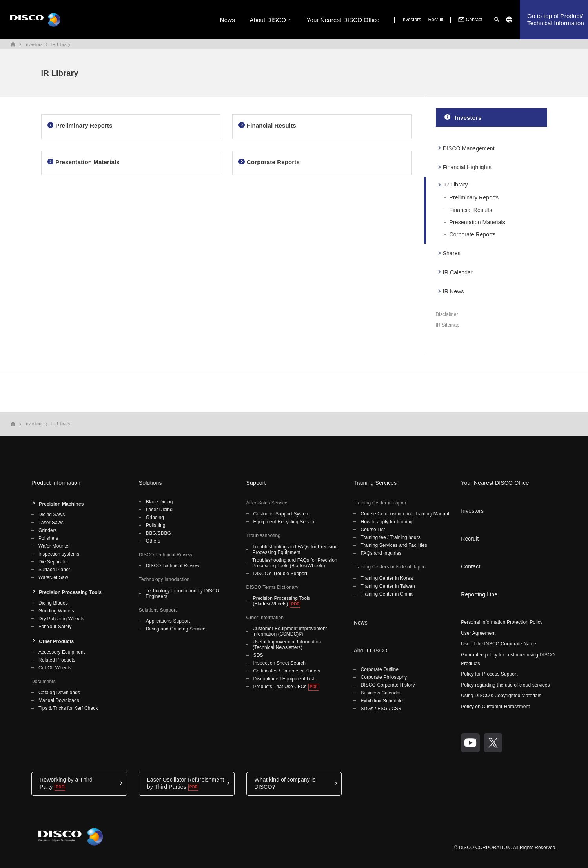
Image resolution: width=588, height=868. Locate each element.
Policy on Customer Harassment (495, 707)
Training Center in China (387, 594)
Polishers (48, 538)
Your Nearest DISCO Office (343, 20)
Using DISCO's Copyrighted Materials (501, 696)
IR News (453, 291)
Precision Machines (61, 504)
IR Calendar (458, 272)
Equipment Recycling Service (285, 522)
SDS (258, 655)
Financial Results (471, 210)
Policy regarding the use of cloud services (505, 685)
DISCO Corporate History (388, 685)
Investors (411, 20)
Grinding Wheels (56, 611)
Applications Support (168, 621)
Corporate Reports (473, 234)
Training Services (375, 483)
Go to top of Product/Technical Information (556, 19)
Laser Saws (51, 523)
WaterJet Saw (53, 577)
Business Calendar (381, 693)
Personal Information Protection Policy (502, 622)
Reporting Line (479, 594)
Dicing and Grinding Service (176, 629)
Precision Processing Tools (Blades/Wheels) (282, 601)
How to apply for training (386, 522)
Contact (470, 20)
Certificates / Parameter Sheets (287, 671)
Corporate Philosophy (384, 677)
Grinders (48, 530)
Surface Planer (54, 570)
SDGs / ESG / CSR (381, 709)
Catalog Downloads (59, 693)
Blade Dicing (159, 502)
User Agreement (478, 633)
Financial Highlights (467, 167)
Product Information (56, 483)
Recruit (436, 20)
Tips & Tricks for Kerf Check (68, 708)
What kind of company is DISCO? (285, 783)
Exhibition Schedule (382, 701)
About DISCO (268, 20)
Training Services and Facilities (394, 545)
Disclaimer (447, 314)
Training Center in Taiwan (388, 586)
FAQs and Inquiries (381, 553)
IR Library (61, 44)
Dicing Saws (52, 515)
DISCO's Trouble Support (280, 574)
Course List (373, 530)
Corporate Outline (380, 669)
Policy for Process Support (489, 674)
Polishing (156, 525)
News (228, 20)
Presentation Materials (477, 222)
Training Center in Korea (387, 578)
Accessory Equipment (62, 652)
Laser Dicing (159, 510)
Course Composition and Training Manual (405, 514)
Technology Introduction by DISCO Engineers (182, 594)
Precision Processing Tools (70, 592)
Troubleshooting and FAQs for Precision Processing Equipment (295, 550)
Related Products (57, 660)
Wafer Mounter (54, 546)
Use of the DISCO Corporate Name (499, 644)
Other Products (56, 641)
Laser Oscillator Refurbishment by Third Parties (186, 783)
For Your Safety (55, 627)
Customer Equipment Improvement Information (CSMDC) (290, 631)
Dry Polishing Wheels (61, 619)
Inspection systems (59, 554)
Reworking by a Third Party (66, 783)
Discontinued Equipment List (284, 679)
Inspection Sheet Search (280, 663)
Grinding (155, 517)
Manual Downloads (59, 700)
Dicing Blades (53, 603)
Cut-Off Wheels (55, 668)
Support (256, 483)
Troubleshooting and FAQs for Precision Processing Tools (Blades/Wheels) (295, 563)
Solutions (150, 483)
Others (153, 541)
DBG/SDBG (158, 533)
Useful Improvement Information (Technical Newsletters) (287, 645)
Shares (452, 253)
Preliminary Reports (474, 197)
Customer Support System (281, 514)
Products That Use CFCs (280, 687)
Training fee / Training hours (390, 537)
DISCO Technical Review (173, 566)
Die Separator (53, 562)
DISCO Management (469, 148)
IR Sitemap (448, 325)
